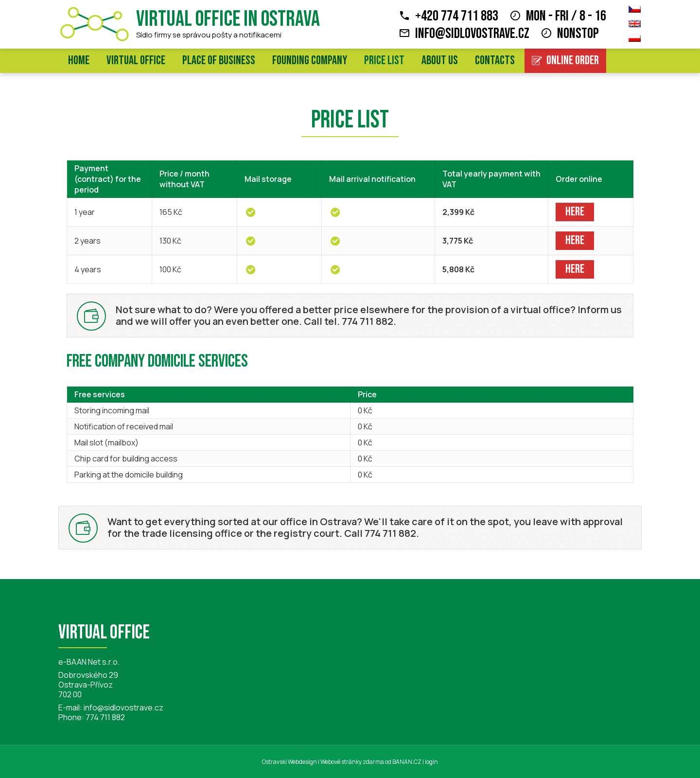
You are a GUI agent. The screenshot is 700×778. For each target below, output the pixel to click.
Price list (384, 61)
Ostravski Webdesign (290, 762)
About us (440, 61)
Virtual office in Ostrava (228, 19)
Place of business (219, 61)
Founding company (310, 61)
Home (79, 61)
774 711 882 (105, 717)
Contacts (495, 61)
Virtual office (136, 61)
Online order (573, 61)
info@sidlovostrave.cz (472, 34)
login (431, 762)
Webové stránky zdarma (352, 762)
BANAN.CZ (407, 762)
